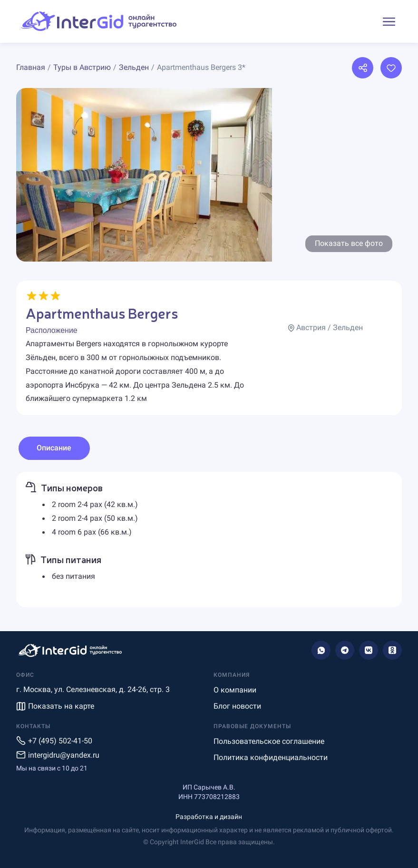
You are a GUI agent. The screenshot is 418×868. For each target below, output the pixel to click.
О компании (235, 690)
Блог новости (237, 706)
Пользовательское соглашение (269, 741)
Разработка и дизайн (209, 817)
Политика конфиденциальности (271, 757)
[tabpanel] (209, 540)
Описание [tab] (54, 448)
